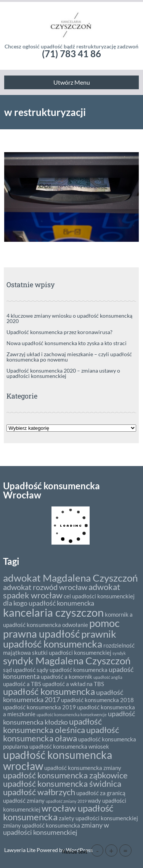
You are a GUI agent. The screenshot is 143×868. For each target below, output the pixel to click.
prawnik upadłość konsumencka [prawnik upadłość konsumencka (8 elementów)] (60, 639)
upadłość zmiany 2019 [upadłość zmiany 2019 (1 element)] (66, 801)
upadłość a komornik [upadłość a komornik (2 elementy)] (67, 677)
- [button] (97, 850)
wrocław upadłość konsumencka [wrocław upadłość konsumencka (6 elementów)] (58, 813)
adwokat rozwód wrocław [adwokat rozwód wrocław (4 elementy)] (45, 587)
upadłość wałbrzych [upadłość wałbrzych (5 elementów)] (39, 792)
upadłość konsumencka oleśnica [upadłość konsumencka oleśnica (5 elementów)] (52, 726)
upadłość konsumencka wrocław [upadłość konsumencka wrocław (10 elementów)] (58, 760)
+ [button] (111, 850)
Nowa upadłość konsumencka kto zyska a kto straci (67, 343)
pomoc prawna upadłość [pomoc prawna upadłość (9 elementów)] (61, 628)
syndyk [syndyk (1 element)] (119, 653)
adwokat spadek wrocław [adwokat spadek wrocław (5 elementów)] (62, 591)
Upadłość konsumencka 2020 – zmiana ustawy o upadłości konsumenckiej (63, 373)
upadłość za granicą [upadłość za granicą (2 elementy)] (101, 793)
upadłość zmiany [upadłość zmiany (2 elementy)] (24, 800)
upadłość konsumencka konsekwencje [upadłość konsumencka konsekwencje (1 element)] (72, 714)
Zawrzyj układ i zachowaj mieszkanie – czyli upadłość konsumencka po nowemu (69, 357)
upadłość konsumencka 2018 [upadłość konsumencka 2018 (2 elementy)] (97, 700)
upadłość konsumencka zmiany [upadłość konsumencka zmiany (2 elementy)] (83, 768)
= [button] (125, 850)
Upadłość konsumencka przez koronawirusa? (59, 332)
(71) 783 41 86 (71, 54)
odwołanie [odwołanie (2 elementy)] (75, 625)
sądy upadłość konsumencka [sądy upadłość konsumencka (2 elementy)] (72, 670)
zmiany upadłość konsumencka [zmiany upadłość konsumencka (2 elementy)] (42, 825)
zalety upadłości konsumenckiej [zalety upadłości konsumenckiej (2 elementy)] (98, 818)
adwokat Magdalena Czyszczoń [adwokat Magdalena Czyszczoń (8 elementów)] (70, 578)
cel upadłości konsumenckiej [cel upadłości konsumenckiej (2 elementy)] (99, 596)
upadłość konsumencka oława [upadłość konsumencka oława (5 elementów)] (61, 734)
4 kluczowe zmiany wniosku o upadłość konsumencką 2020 (69, 318)
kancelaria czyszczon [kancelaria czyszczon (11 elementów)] (53, 612)
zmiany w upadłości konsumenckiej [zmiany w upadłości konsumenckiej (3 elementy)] (56, 829)
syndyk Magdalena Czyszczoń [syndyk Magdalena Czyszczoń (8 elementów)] (67, 661)
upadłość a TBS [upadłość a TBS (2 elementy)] (22, 684)
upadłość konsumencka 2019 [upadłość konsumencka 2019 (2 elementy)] (39, 707)
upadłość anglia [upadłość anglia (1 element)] (108, 677)
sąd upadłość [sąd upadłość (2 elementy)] (19, 670)
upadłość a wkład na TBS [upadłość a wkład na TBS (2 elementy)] (73, 684)
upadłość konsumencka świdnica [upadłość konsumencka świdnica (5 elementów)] (62, 784)
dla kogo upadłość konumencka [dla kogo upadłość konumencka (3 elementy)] (49, 603)
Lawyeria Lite (20, 850)
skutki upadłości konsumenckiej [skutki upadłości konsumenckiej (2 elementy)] (72, 653)
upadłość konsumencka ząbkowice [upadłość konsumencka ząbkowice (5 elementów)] (65, 775)
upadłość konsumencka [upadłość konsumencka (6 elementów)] (49, 691)
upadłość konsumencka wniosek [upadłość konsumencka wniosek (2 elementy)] (69, 746)
